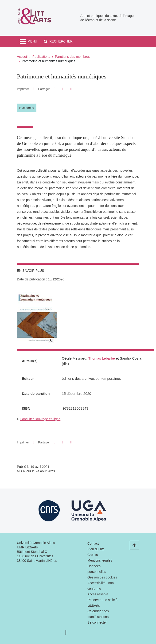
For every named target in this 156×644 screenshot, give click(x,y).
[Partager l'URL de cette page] (71, 89)
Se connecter (97, 622)
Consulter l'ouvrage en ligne (40, 419)
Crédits (93, 555)
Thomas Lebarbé (102, 358)
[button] (58, 41)
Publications (41, 57)
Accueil (22, 57)
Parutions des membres (72, 57)
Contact (93, 543)
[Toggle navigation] (28, 41)
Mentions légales (100, 560)
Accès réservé (98, 594)
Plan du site (96, 549)
